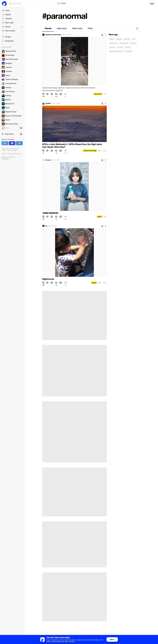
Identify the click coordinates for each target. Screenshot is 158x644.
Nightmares (48, 279)
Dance (100, 217)
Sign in (112, 639)
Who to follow (9, 31)
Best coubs (8, 23)
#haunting (128, 51)
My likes (7, 37)
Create (61, 3)
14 (104, 151)
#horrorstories (88, 88)
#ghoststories (73, 88)
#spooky (133, 43)
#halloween (113, 43)
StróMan (48, 103)
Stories (12, 27)
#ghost (112, 39)
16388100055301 (50, 213)
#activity (112, 47)
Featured (7, 19)
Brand (12, 149)
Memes (94, 283)
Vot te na (48, 160)
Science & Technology (90, 151)
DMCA (14, 150)
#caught (120, 47)
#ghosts (119, 39)
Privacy (4, 150)
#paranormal (49, 90)
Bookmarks (8, 41)
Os (46, 226)
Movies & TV (98, 94)
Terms (17, 149)
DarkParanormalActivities (53, 35)
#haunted (127, 39)
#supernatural (124, 43)
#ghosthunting (50, 88)
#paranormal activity (116, 51)
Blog (3, 149)
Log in (152, 4)
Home (6, 11)
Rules (10, 150)
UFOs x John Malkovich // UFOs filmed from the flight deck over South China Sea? (72, 146)
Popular (6, 15)
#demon (128, 47)
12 (104, 283)
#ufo (134, 39)
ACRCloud (5, 159)
